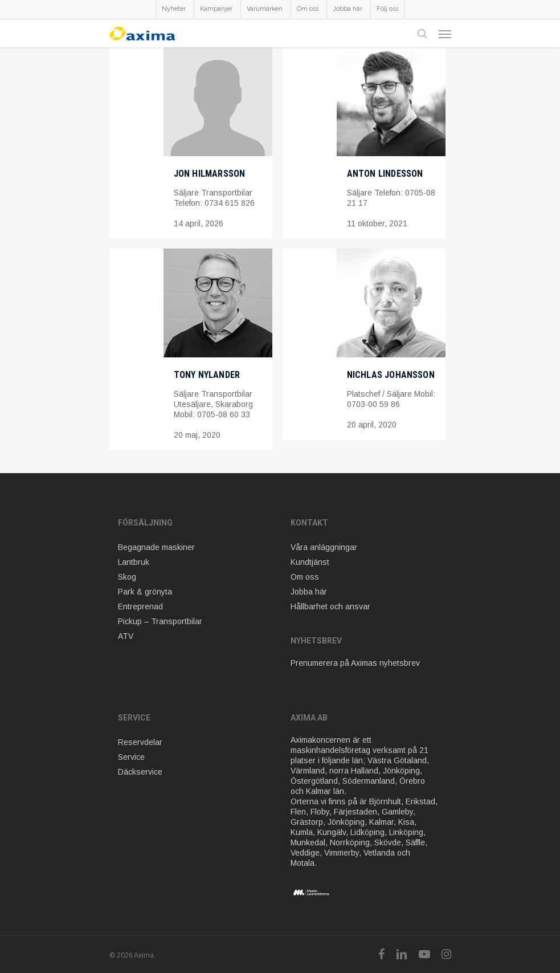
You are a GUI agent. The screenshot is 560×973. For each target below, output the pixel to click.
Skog (127, 577)
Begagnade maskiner (156, 547)
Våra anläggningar (324, 547)
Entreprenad (140, 606)
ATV (126, 636)
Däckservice (140, 772)
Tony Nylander (207, 375)
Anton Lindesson (385, 174)
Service (131, 757)
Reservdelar (140, 742)
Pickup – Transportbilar (160, 621)
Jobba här (309, 592)
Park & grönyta (145, 592)
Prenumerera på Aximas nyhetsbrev (355, 663)
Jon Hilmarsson (210, 174)
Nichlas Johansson (391, 375)
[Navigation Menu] (445, 34)
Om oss (305, 577)
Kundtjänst (310, 562)
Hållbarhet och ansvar (330, 606)
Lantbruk (134, 562)
